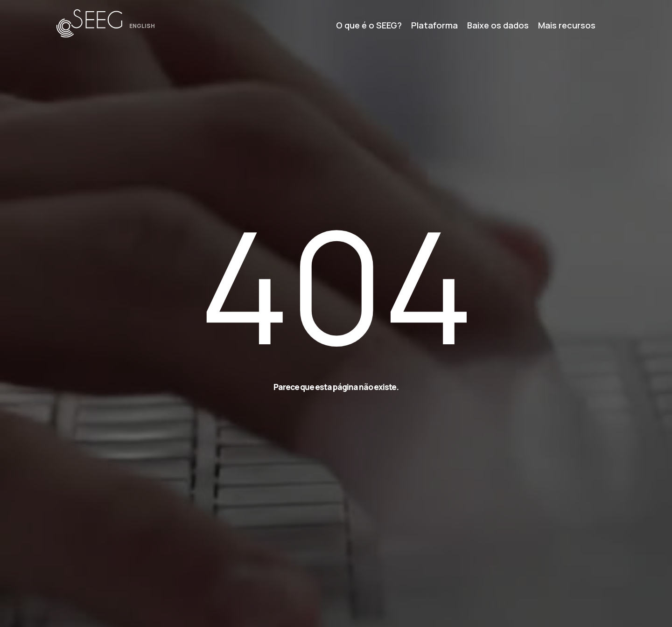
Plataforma (434, 25)
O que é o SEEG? (369, 25)
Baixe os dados (498, 25)
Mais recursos (567, 25)
